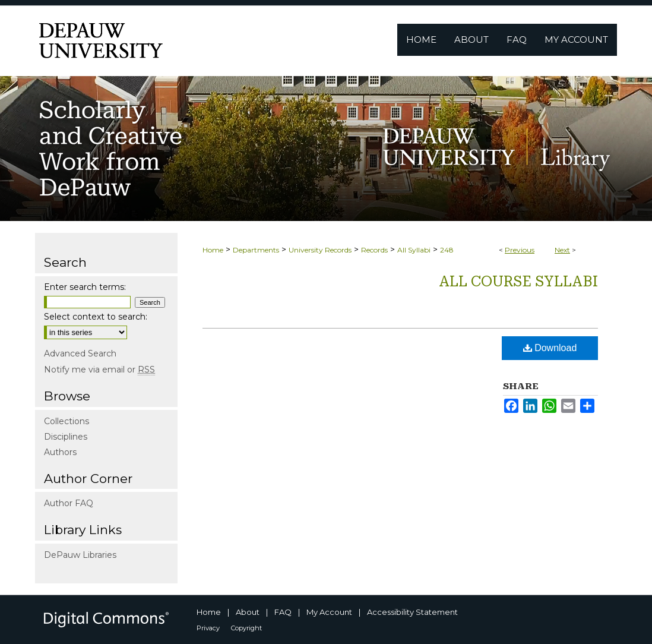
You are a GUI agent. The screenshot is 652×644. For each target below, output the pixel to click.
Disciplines (66, 437)
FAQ (283, 612)
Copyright (246, 628)
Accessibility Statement (412, 612)
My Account (329, 612)
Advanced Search (80, 353)
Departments (256, 250)
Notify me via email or (99, 370)
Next (562, 250)
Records (374, 250)
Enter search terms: (85, 287)
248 (447, 250)
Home (213, 250)
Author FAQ (69, 503)
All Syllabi (414, 250)
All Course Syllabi (518, 282)
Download (550, 348)
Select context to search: (96, 317)
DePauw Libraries (80, 555)
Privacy (208, 628)
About (248, 612)
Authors (60, 452)
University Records (320, 250)
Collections (67, 421)
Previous (520, 250)
